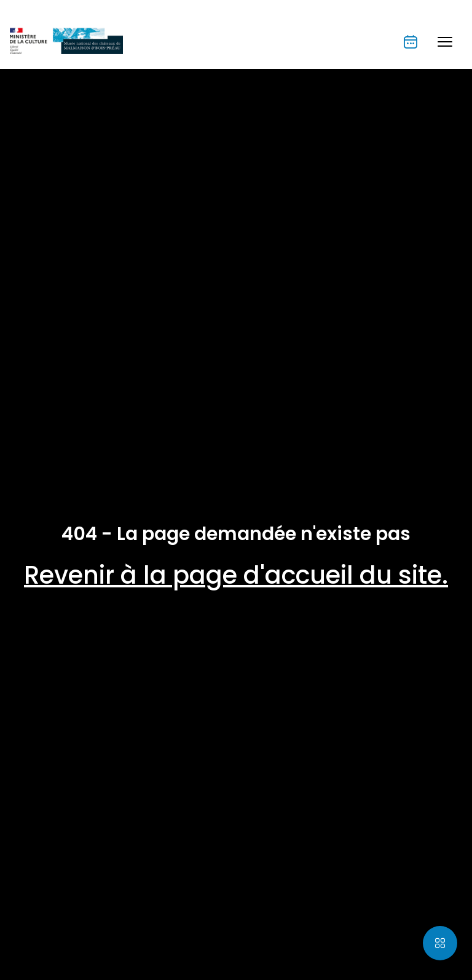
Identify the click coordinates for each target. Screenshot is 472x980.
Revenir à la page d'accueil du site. (236, 575)
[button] (445, 42)
